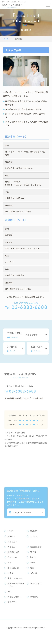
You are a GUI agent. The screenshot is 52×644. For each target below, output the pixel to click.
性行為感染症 (13, 568)
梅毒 (32, 568)
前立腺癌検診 (36, 547)
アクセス (34, 536)
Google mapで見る (20, 512)
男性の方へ (12, 547)
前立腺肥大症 (13, 552)
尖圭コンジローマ (15, 578)
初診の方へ (12, 542)
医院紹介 (11, 536)
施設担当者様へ (14, 597)
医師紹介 (34, 531)
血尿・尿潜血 (36, 584)
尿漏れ (33, 562)
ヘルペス (34, 573)
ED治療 (33, 552)
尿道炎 (10, 573)
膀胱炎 (33, 557)
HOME (10, 531)
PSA (9, 591)
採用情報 (34, 597)
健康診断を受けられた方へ (16, 585)
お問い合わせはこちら (26, 305)
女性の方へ (12, 557)
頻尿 (9, 562)
